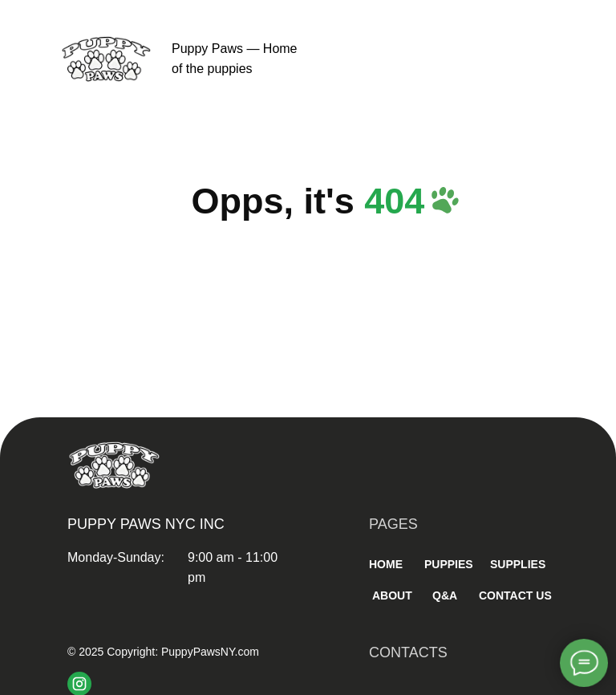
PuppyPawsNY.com (210, 652)
